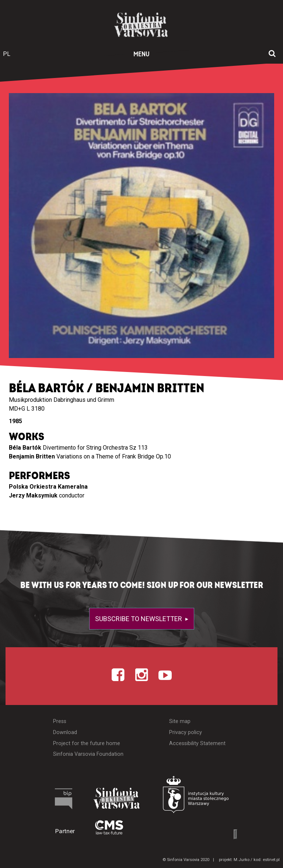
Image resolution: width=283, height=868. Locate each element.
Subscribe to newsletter (139, 619)
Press (60, 721)
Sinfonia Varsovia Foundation (88, 754)
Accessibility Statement (197, 743)
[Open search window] (272, 54)
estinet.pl (271, 860)
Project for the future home (87, 743)
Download (65, 732)
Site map (180, 721)
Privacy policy (186, 732)
